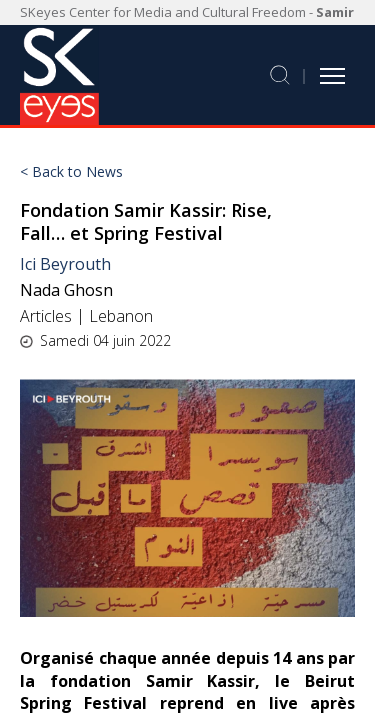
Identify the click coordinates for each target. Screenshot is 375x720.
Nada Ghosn (66, 290)
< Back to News (71, 172)
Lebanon (121, 316)
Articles (46, 316)
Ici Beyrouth (65, 264)
